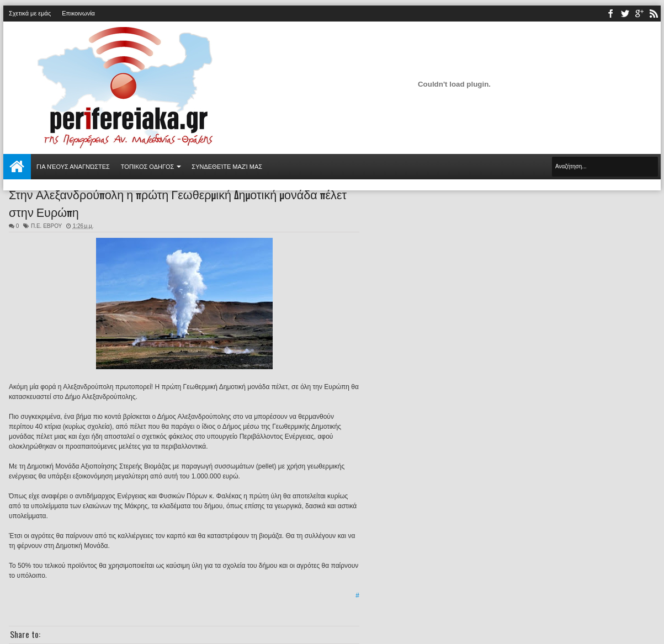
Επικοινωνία (78, 13)
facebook (610, 14)
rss (654, 14)
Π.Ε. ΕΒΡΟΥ (46, 226)
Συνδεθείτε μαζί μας (227, 167)
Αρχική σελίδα (17, 167)
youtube (639, 14)
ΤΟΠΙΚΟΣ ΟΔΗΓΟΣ (148, 167)
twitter (625, 14)
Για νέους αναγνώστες (73, 167)
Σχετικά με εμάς (30, 13)
